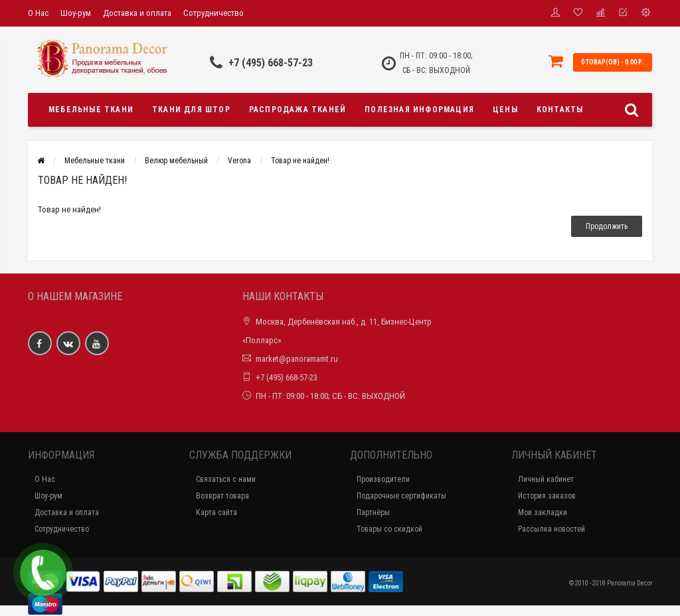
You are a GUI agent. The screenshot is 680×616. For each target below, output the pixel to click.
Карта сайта (216, 512)
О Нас (38, 13)
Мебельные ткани (91, 110)
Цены (505, 110)
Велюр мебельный (176, 161)
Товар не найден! (300, 161)
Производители (383, 479)
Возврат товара (222, 496)
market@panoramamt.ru (297, 359)
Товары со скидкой (389, 529)
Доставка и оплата (137, 13)
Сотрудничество (213, 13)
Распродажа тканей (297, 110)
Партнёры (373, 512)
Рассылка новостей (552, 529)
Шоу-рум (76, 13)
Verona (239, 161)
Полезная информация (419, 110)
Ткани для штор (191, 110)
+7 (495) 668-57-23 (271, 63)
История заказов (547, 496)
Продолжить (607, 226)
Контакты (560, 110)
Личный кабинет (546, 479)
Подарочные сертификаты (401, 496)
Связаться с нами (226, 479)
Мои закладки (543, 512)
